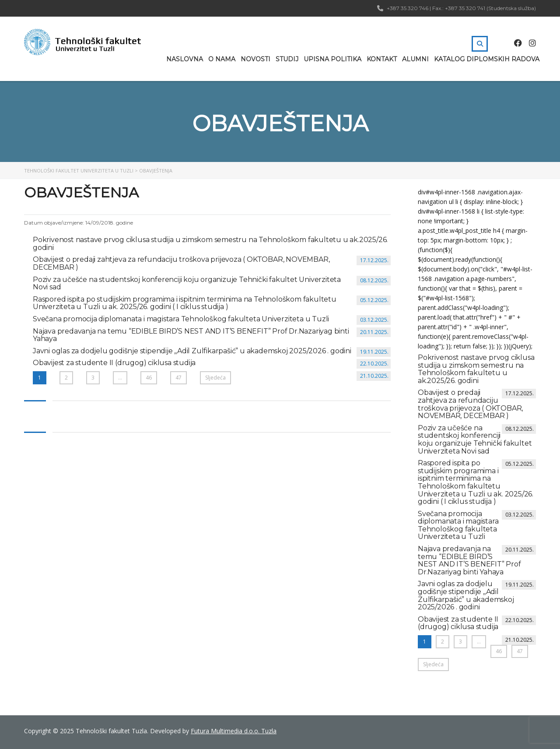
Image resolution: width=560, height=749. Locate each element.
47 (178, 378)
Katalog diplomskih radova (487, 59)
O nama (222, 59)
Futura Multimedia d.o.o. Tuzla (234, 731)
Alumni (415, 59)
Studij (287, 59)
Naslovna (185, 59)
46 (149, 378)
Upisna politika (332, 59)
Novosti (255, 59)
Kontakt (382, 59)
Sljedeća (215, 378)
